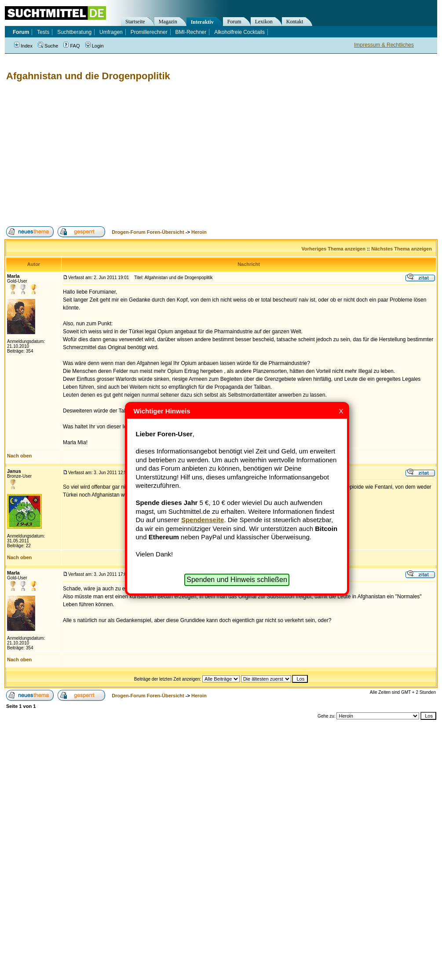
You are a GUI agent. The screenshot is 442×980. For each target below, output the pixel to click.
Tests (43, 32)
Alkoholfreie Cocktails (239, 32)
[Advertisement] (113, 154)
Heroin (199, 232)
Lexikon (264, 22)
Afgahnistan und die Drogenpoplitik (88, 76)
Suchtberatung (74, 32)
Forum (234, 22)
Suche (48, 46)
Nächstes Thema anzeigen (402, 249)
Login (95, 46)
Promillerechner (149, 32)
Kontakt (295, 22)
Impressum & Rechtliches (384, 45)
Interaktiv (202, 22)
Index (23, 46)
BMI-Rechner (191, 32)
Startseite (135, 22)
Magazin (168, 22)
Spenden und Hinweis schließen (237, 580)
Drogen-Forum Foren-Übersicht (148, 232)
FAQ (71, 46)
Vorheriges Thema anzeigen (334, 249)
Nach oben (19, 456)
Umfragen (111, 32)
